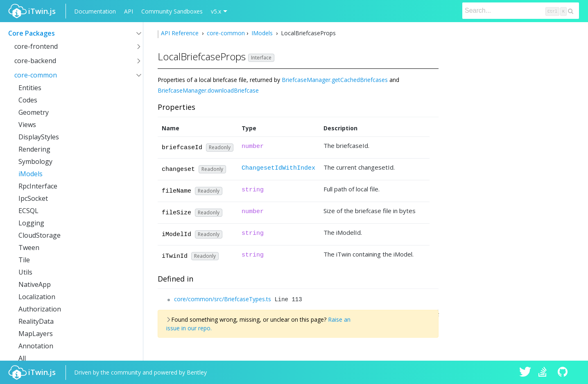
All (22, 358)
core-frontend (36, 46)
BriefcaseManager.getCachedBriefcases (335, 80)
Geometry (34, 112)
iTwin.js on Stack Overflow (545, 373)
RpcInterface (38, 186)
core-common (36, 75)
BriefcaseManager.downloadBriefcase (208, 90)
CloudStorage (40, 235)
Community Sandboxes (172, 11)
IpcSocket (33, 198)
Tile (24, 260)
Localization (37, 297)
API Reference (181, 33)
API (129, 11)
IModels (262, 33)
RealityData (36, 321)
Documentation (95, 11)
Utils (25, 272)
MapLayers (36, 334)
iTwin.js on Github (564, 373)
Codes (28, 100)
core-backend (35, 61)
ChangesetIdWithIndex (278, 168)
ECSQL (28, 211)
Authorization (40, 309)
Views (27, 125)
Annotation (36, 346)
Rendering (34, 149)
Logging (31, 223)
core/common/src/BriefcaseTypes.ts (223, 299)
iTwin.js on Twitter (525, 373)
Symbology (35, 161)
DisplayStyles (39, 137)
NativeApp (35, 284)
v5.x (216, 11)
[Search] (521, 11)
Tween (29, 248)
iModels (31, 174)
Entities (30, 88)
